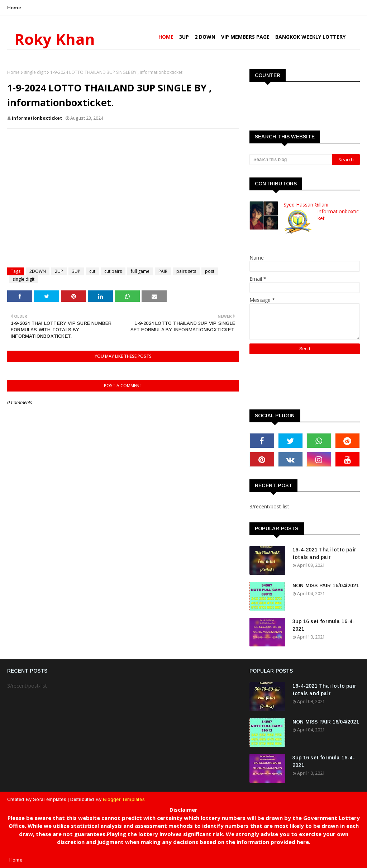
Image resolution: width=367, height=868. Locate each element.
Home (14, 8)
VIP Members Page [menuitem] (245, 37)
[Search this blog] (291, 160)
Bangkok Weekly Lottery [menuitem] (310, 37)
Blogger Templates (124, 799)
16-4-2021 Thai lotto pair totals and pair (324, 553)
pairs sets (186, 271)
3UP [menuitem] (184, 37)
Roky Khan (55, 39)
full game (140, 271)
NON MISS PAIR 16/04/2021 (326, 585)
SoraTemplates (50, 799)
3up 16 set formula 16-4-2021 (324, 625)
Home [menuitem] (166, 37)
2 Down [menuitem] (205, 37)
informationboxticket (37, 118)
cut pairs (113, 271)
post (210, 271)
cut (92, 271)
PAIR (163, 271)
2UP (59, 271)
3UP (76, 271)
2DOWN (38, 271)
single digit (35, 72)
